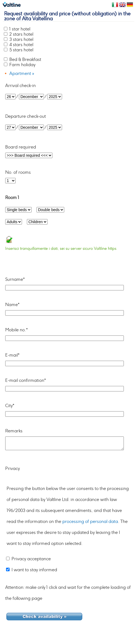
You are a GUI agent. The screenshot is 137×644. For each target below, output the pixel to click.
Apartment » (22, 74)
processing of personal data (90, 522)
